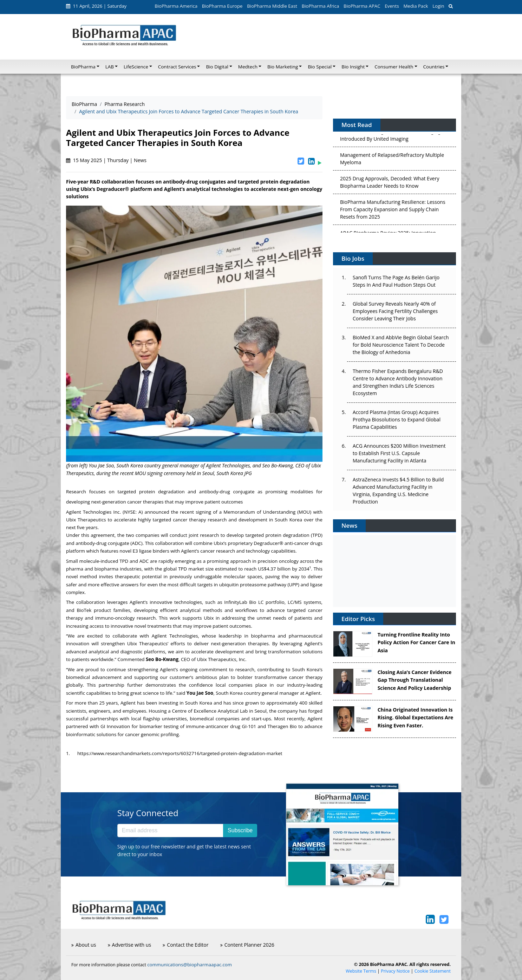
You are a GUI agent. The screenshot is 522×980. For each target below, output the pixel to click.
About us (84, 945)
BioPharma (84, 104)
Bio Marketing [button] (283, 67)
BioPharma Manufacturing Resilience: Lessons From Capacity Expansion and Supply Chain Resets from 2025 (393, 211)
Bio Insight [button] (353, 67)
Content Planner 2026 (247, 945)
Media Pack (416, 6)
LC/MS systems (305, 602)
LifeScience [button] (136, 67)
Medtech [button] (248, 67)
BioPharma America (176, 6)
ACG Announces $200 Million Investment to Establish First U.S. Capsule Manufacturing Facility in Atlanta (399, 453)
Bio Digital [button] (217, 67)
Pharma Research (125, 104)
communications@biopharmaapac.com (190, 965)
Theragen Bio (282, 726)
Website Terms (361, 971)
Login (438, 6)
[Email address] (170, 831)
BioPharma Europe (222, 6)
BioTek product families (103, 610)
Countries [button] (434, 67)
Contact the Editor (185, 945)
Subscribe (240, 830)
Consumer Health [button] (394, 67)
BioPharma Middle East (272, 6)
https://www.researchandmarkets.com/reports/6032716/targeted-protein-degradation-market (180, 753)
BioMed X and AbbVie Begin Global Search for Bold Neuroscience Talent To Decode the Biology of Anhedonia (401, 345)
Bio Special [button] (320, 67)
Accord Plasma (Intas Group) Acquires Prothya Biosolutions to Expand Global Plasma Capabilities (397, 419)
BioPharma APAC (362, 6)
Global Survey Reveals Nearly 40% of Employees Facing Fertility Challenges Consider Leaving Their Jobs (395, 311)
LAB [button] (110, 67)
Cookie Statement (433, 971)
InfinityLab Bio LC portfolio (254, 602)
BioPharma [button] (83, 67)
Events (392, 6)
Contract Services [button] (177, 67)
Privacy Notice (395, 971)
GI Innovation (115, 726)
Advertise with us (130, 945)
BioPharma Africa (321, 6)
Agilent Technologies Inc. (93, 512)
